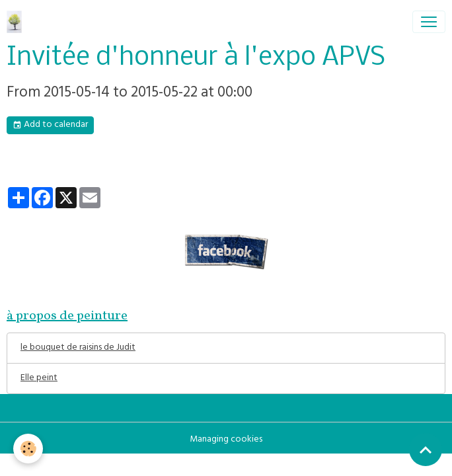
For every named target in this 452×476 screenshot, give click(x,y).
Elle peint (39, 378)
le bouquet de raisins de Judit (78, 348)
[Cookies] (28, 449)
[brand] (17, 22)
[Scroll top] (426, 450)
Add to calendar (50, 125)
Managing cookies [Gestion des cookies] (226, 440)
